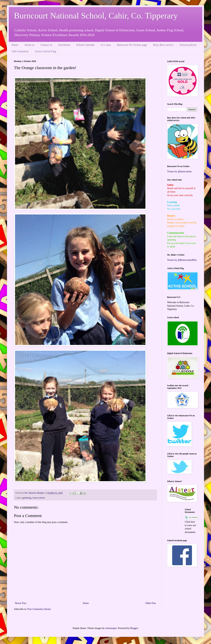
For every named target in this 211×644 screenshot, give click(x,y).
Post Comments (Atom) (39, 609)
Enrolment (64, 45)
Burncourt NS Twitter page (132, 45)
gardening (27, 498)
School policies (188, 45)
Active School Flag (45, 51)
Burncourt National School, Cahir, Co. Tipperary (96, 16)
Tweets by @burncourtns (179, 171)
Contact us (46, 45)
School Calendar (85, 45)
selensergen (111, 628)
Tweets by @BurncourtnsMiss (182, 260)
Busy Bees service (163, 45)
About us (29, 45)
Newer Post (21, 603)
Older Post (151, 603)
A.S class (106, 45)
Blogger (134, 628)
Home (15, 45)
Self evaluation (20, 51)
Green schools (39, 498)
